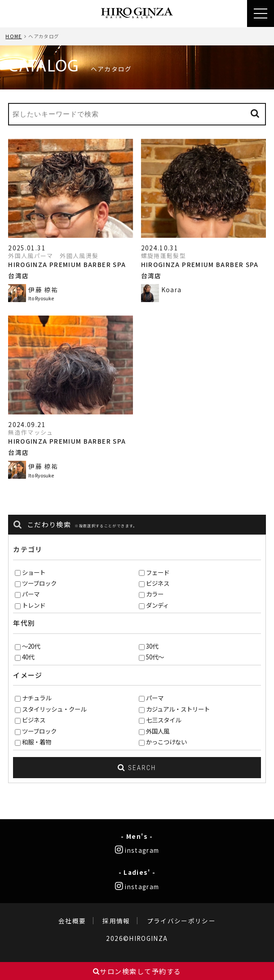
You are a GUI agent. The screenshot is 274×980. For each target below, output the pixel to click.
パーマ (31, 594)
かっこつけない (166, 742)
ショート (34, 572)
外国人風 (158, 731)
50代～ (155, 657)
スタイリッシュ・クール (54, 709)
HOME (13, 36)
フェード (158, 572)
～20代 (31, 646)
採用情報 (116, 921)
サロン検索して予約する (137, 971)
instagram (137, 850)
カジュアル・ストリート (178, 709)
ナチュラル (37, 698)
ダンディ (157, 605)
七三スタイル (164, 720)
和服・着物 (37, 742)
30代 (152, 646)
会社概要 (72, 921)
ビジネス (158, 583)
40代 (28, 657)
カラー (155, 594)
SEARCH (137, 768)
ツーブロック (39, 583)
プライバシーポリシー (181, 921)
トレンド (34, 605)
